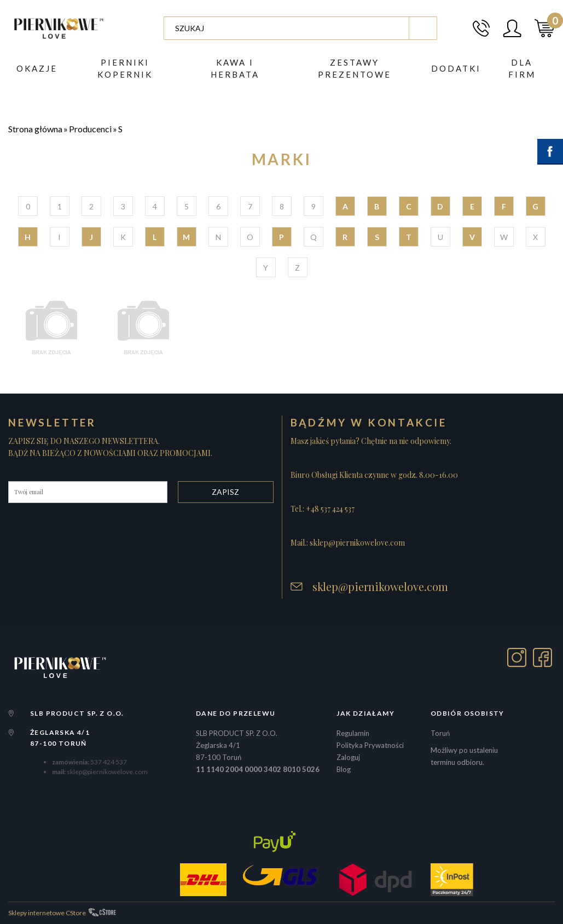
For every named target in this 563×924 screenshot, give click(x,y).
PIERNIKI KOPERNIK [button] (125, 68)
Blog (344, 769)
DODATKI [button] (456, 68)
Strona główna (35, 129)
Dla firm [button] (522, 68)
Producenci (90, 129)
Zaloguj (348, 757)
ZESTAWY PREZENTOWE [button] (355, 68)
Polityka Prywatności (370, 745)
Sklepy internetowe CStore (47, 913)
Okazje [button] (37, 68)
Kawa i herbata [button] (235, 68)
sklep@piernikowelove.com (380, 587)
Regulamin (353, 733)
